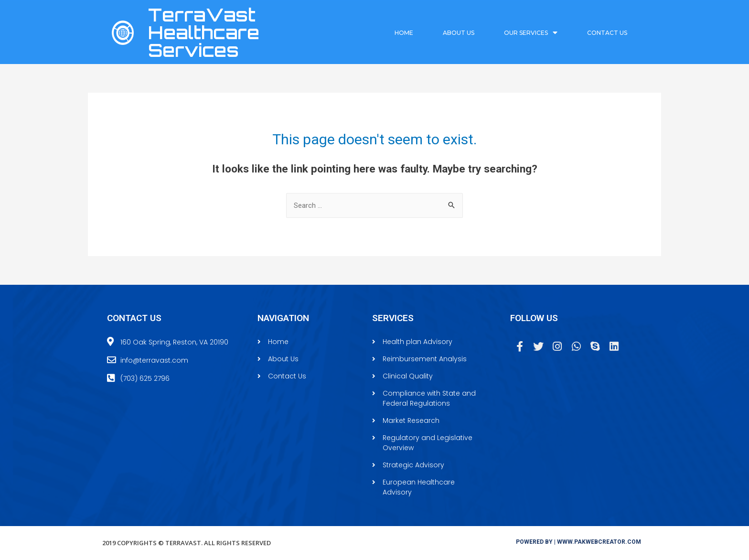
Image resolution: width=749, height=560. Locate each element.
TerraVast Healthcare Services (204, 32)
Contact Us (607, 33)
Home (404, 33)
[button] (578, 542)
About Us (459, 33)
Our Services (531, 33)
